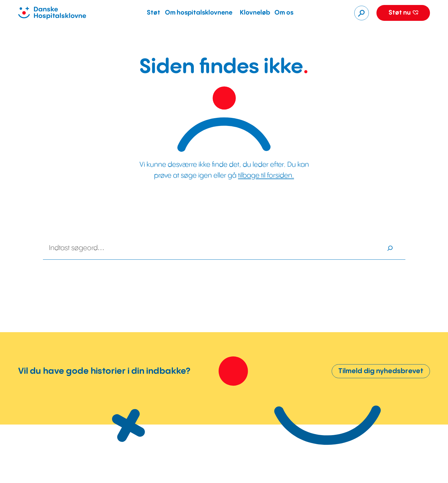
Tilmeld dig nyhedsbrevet (381, 371)
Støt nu (404, 13)
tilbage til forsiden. (266, 176)
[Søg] (362, 13)
